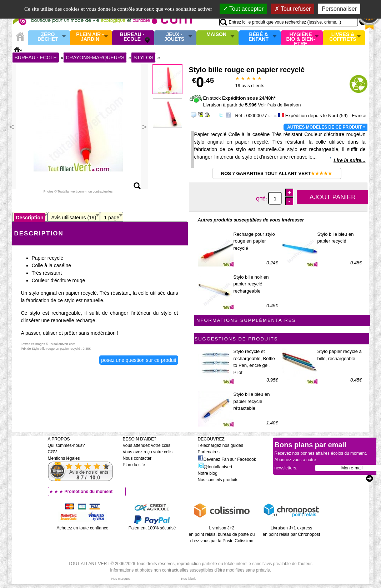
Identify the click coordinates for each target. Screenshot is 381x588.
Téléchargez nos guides (220, 445)
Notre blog (208, 473)
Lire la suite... (349, 160)
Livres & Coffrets (343, 37)
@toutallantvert (215, 467)
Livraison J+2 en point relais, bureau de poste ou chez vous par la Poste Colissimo (222, 534)
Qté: (262, 199)
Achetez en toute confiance (83, 528)
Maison (216, 35)
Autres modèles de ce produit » (326, 127)
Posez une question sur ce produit (139, 360)
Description (30, 218)
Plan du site (134, 465)
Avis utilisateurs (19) (74, 218)
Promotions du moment (89, 492)
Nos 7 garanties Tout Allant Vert (277, 173)
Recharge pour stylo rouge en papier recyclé (254, 241)
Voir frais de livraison (279, 105)
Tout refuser (293, 9)
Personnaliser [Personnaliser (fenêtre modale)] (339, 9)
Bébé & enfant (259, 37)
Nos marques (121, 579)
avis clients (250, 86)
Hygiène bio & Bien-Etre (301, 38)
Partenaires (209, 452)
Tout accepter (243, 9)
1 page (112, 218)
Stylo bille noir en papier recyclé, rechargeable (251, 284)
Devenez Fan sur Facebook (227, 459)
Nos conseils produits (218, 480)
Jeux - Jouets (174, 37)
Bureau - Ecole (132, 37)
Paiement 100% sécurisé (152, 528)
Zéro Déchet (48, 37)
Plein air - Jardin (90, 37)
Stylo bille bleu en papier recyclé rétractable (252, 401)
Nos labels (189, 579)
